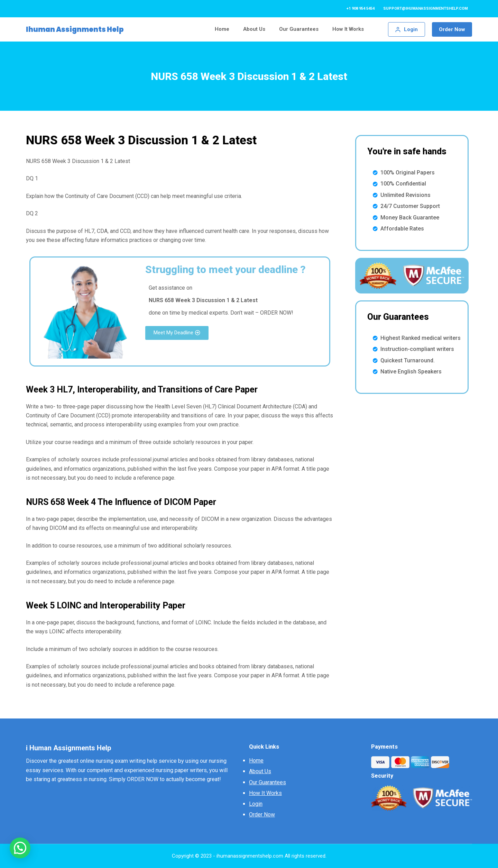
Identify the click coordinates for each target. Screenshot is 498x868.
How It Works (265, 793)
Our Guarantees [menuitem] (299, 29)
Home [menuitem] (222, 29)
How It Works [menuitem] (348, 29)
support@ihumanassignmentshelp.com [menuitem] (426, 8)
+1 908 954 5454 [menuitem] (361, 8)
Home (256, 761)
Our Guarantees (268, 782)
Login (256, 804)
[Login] (407, 30)
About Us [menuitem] (254, 29)
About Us (260, 771)
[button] (177, 333)
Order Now (452, 29)
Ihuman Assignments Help (75, 29)
